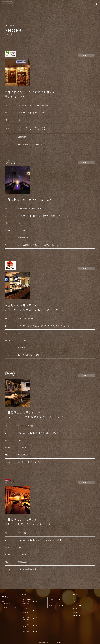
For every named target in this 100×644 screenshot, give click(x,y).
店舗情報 (24, 595)
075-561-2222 (23, 562)
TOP (6, 26)
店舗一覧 (76, 602)
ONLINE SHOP (52, 595)
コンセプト (76, 598)
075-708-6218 (11, 608)
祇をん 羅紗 (26, 632)
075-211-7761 (23, 348)
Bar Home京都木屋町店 (27, 618)
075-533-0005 (23, 238)
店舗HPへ (85, 55)
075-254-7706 (23, 137)
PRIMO (51, 600)
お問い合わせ (77, 615)
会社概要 (76, 609)
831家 (50, 605)
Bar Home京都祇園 (26, 625)
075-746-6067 (23, 455)
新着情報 (76, 595)
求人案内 (76, 612)
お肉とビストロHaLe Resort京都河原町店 (27, 601)
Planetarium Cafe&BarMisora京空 (27, 610)
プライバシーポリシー (79, 619)
